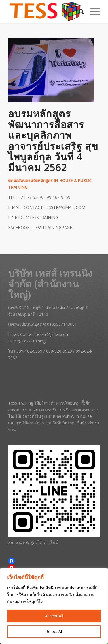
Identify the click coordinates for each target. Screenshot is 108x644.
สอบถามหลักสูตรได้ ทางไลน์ (33, 542)
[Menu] (92, 12)
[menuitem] (78, 12)
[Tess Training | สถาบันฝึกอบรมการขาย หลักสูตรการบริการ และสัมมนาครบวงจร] (45, 12)
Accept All (54, 616)
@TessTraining (32, 341)
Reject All (54, 631)
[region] (54, 606)
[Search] (78, 12)
